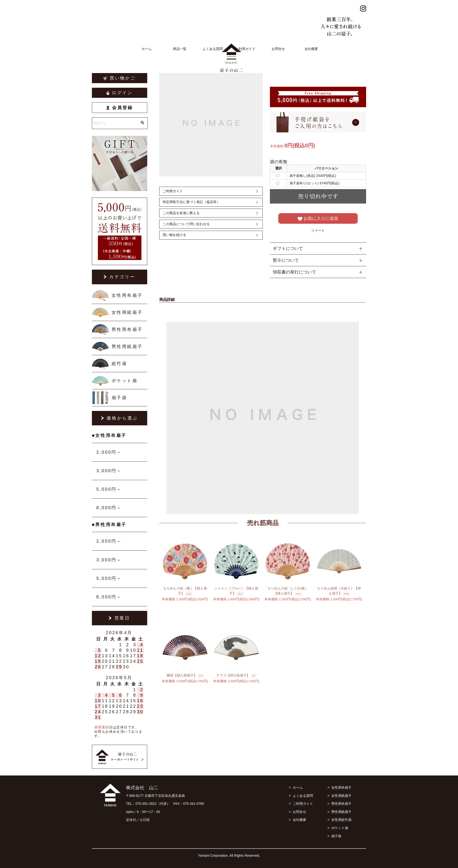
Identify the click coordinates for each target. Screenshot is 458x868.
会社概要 (311, 49)
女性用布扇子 (127, 295)
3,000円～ (109, 471)
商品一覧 (180, 49)
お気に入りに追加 (318, 219)
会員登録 (120, 108)
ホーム (147, 49)
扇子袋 (119, 398)
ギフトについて (288, 248)
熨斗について (286, 260)
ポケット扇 (125, 381)
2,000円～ (109, 452)
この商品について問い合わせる (186, 224)
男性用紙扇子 (127, 347)
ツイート (318, 230)
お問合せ (278, 49)
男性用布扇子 (127, 329)
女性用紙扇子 (127, 312)
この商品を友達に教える (181, 213)
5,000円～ (109, 489)
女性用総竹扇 (341, 820)
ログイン (120, 93)
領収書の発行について (294, 272)
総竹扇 (119, 364)
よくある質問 (213, 49)
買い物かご (120, 78)
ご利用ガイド (245, 49)
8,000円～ (109, 508)
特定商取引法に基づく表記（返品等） (191, 202)
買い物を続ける (174, 235)
